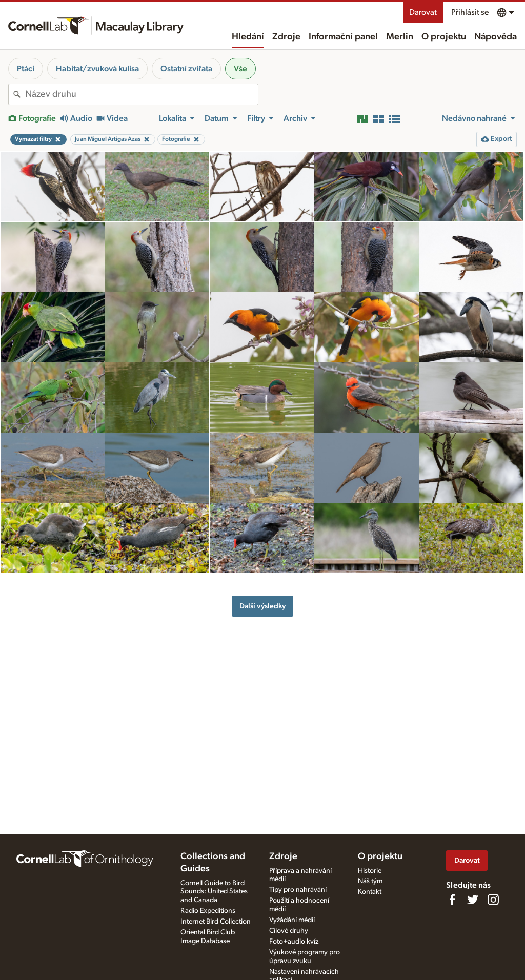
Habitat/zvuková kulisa (97, 69)
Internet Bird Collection (216, 922)
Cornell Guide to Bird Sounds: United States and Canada (214, 892)
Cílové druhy (289, 931)
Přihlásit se (470, 12)
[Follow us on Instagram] (493, 900)
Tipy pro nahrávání (298, 890)
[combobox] (142, 94)
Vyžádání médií (292, 920)
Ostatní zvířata (186, 69)
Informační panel (343, 37)
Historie (370, 871)
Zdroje (286, 37)
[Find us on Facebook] (452, 900)
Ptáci (26, 69)
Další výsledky (262, 606)
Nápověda (496, 37)
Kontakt (370, 892)
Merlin (400, 37)
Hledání (248, 37)
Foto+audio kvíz (294, 942)
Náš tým (370, 881)
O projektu (444, 37)
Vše (240, 69)
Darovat (423, 12)
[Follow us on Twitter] (473, 900)
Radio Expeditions (208, 911)
